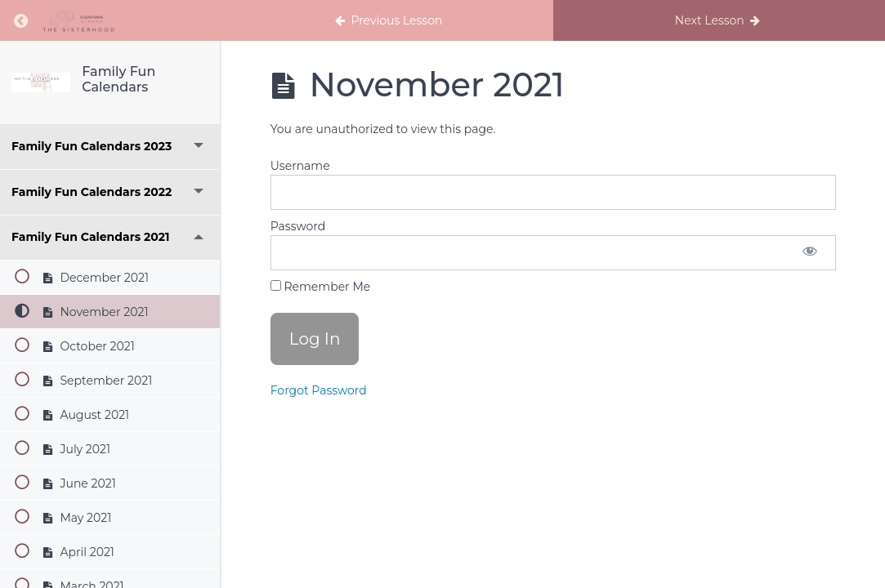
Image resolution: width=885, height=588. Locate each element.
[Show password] (810, 253)
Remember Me (320, 287)
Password (298, 226)
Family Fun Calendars (118, 79)
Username (300, 166)
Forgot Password (319, 390)
